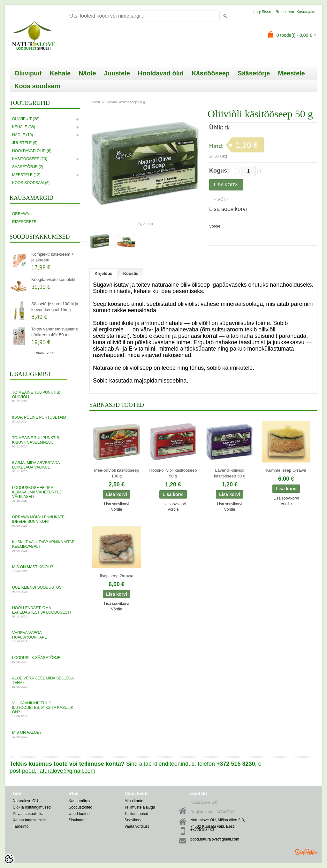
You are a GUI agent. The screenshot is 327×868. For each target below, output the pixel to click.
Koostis (131, 273)
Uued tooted (79, 814)
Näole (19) (23, 135)
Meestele (291, 73)
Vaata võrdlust (137, 826)
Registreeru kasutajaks (295, 12)
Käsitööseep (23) (30, 159)
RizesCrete (24, 222)
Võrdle (215, 226)
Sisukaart (77, 820)
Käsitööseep (211, 73)
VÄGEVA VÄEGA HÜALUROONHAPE (45, 637)
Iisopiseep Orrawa (117, 576)
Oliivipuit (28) (26, 119)
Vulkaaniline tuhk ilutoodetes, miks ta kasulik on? (45, 709)
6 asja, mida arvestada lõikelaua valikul (45, 467)
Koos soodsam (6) (31, 183)
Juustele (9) (25, 143)
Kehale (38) (24, 127)
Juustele (117, 73)
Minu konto (134, 801)
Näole (87, 73)
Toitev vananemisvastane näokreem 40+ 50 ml (55, 332)
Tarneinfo (21, 826)
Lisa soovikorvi (228, 209)
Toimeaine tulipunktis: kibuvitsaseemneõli (45, 442)
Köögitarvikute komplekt (53, 279)
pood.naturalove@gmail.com (215, 839)
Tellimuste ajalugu (140, 807)
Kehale (60, 73)
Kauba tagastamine (29, 820)
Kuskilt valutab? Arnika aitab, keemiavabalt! (45, 546)
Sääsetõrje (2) (28, 167)
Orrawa (21, 214)
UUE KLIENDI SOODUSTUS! (45, 589)
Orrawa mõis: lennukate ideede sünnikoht (45, 521)
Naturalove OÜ (25, 801)
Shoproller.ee (306, 852)
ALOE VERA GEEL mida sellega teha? (45, 682)
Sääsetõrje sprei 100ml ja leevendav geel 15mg (55, 307)
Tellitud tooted (136, 814)
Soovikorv (133, 820)
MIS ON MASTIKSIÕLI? (45, 569)
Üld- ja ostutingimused (32, 807)
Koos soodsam (37, 86)
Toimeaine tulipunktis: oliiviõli (45, 396)
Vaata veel (45, 353)
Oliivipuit (28, 73)
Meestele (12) (26, 175)
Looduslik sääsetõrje (45, 659)
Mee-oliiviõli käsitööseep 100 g (117, 473)
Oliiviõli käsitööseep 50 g (126, 102)
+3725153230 (202, 830)
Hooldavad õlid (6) (32, 151)
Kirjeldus (103, 273)
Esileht (95, 102)
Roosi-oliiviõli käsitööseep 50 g (173, 473)
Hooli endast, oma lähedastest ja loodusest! (45, 612)
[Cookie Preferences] (9, 859)
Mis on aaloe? (45, 734)
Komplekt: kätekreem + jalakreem (53, 257)
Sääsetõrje (254, 73)
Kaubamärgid (80, 801)
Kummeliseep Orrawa (286, 470)
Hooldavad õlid (161, 73)
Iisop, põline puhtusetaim (45, 419)
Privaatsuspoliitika (28, 814)
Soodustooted (80, 807)
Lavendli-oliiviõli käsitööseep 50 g (230, 473)
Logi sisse (262, 12)
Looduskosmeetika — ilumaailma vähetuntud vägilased (45, 494)
